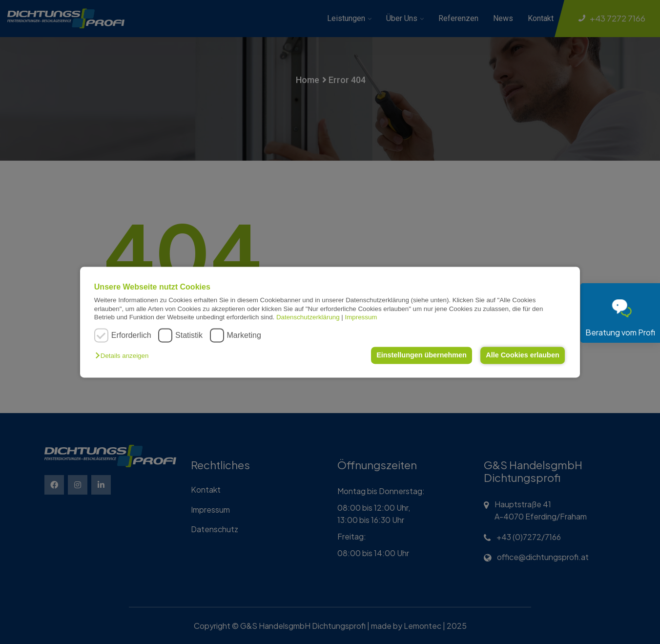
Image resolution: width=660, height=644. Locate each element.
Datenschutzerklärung (308, 317)
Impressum (361, 317)
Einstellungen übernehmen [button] (422, 355)
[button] (124, 356)
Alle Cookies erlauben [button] (522, 355)
